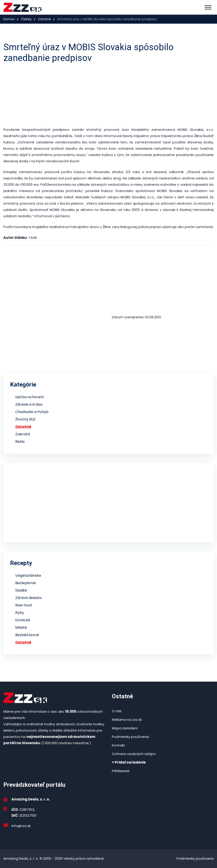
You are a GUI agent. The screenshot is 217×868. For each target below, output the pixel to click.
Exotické (23, 620)
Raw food (23, 605)
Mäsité (21, 627)
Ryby (20, 613)
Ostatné (44, 19)
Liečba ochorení (30, 397)
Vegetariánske (28, 575)
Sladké (21, 590)
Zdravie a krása (29, 404)
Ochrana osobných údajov (134, 754)
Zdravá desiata (28, 598)
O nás (117, 711)
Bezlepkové (25, 583)
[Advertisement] (108, 95)
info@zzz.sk (21, 826)
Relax (20, 442)
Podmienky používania (130, 737)
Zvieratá (23, 434)
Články (26, 19)
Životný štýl (25, 419)
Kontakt (118, 745)
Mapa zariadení (125, 728)
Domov (9, 19)
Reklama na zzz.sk (127, 720)
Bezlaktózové (27, 635)
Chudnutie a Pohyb (32, 412)
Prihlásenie (121, 771)
